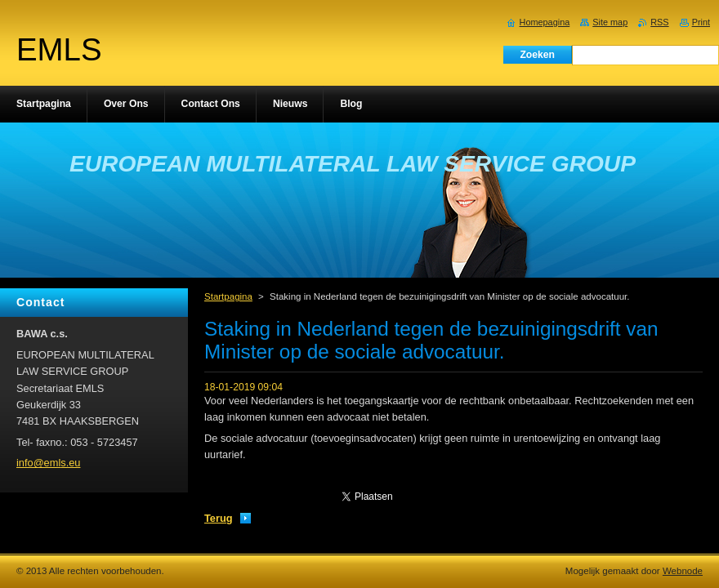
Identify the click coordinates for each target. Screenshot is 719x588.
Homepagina (545, 22)
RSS (659, 22)
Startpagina (228, 296)
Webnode (683, 571)
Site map (610, 22)
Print (701, 22)
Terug (219, 518)
